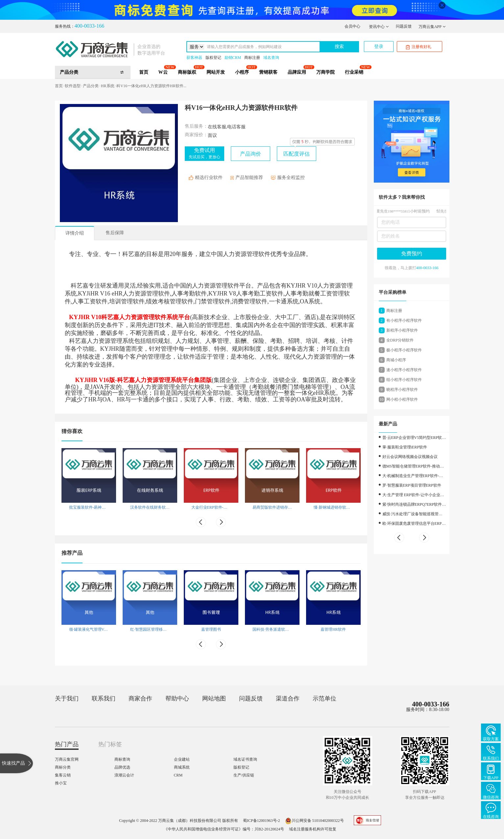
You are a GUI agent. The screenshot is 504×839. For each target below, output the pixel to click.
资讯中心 (379, 27)
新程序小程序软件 (402, 330)
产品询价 (251, 154)
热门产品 (67, 744)
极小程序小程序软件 (404, 350)
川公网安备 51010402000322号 (314, 821)
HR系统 (108, 86)
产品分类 (91, 86)
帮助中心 (177, 699)
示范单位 (324, 699)
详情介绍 (75, 233)
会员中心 (352, 26)
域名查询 (271, 58)
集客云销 (63, 775)
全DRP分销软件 (400, 340)
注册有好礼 (419, 47)
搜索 (339, 47)
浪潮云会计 (124, 775)
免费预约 (412, 254)
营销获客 (268, 72)
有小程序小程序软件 (404, 320)
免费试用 (204, 153)
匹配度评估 (297, 154)
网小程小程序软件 (402, 399)
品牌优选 (122, 767)
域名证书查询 (245, 759)
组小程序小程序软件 (404, 380)
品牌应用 (297, 72)
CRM (178, 775)
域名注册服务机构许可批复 (313, 829)
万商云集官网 (67, 759)
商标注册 (252, 58)
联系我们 (104, 699)
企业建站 (182, 759)
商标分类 (63, 767)
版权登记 (213, 58)
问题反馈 (404, 26)
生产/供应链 (244, 775)
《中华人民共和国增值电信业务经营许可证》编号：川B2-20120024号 (224, 829)
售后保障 (115, 233)
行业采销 (354, 72)
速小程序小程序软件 (404, 370)
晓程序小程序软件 (402, 390)
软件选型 (73, 86)
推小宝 (61, 783)
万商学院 (325, 72)
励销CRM (233, 58)
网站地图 (214, 699)
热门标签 (110, 744)
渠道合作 (288, 699)
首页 (144, 72)
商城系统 (182, 767)
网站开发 (216, 72)
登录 (379, 47)
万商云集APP (432, 27)
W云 (163, 72)
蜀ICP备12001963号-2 (262, 821)
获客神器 (194, 58)
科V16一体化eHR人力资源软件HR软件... (151, 86)
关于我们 (67, 699)
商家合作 (140, 699)
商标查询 (122, 759)
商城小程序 (396, 360)
